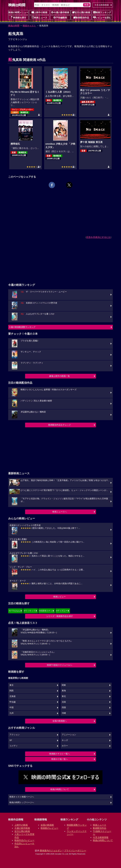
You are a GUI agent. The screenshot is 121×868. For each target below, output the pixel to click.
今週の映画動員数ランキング (22, 327)
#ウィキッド (30, 611)
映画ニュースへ (60, 512)
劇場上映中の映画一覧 (60, 376)
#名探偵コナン (46, 611)
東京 (12, 685)
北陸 (64, 702)
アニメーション (69, 735)
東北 (64, 696)
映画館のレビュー (49, 828)
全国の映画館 (47, 825)
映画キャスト (29, 26)
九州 (12, 713)
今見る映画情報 (101, 837)
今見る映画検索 (102, 5)
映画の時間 (14, 26)
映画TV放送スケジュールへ (60, 665)
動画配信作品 (81, 17)
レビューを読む (102, 17)
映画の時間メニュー (18, 12)
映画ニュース (39, 17)
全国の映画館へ (60, 721)
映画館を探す (18, 17)
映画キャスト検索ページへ (22, 797)
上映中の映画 (39, 12)
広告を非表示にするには (98, 237)
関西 (12, 691)
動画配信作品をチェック (60, 425)
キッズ (65, 740)
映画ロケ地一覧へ (60, 759)
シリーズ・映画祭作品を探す (60, 616)
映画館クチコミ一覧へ (60, 754)
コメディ (14, 746)
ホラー (65, 746)
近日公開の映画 (81, 12)
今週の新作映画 (60, 12)
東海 (64, 691)
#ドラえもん (14, 611)
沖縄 (64, 713)
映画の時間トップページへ (22, 803)
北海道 (13, 696)
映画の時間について (60, 789)
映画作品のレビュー (24, 840)
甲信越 (13, 702)
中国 (12, 707)
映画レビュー (60, 597)
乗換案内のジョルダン (51, 851)
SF (11, 740)
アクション (15, 735)
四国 (64, 707)
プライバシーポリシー (75, 851)
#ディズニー (62, 611)
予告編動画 (60, 17)
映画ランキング (102, 12)
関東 (64, 685)
